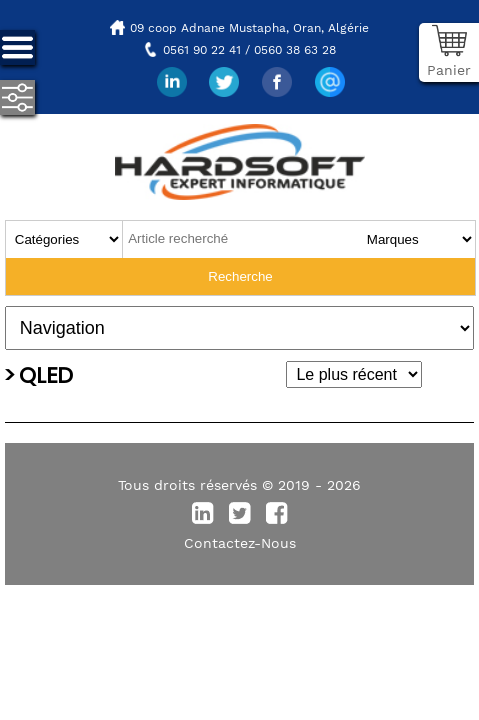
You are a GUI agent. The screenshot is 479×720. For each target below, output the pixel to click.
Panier (449, 70)
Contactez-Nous (240, 543)
